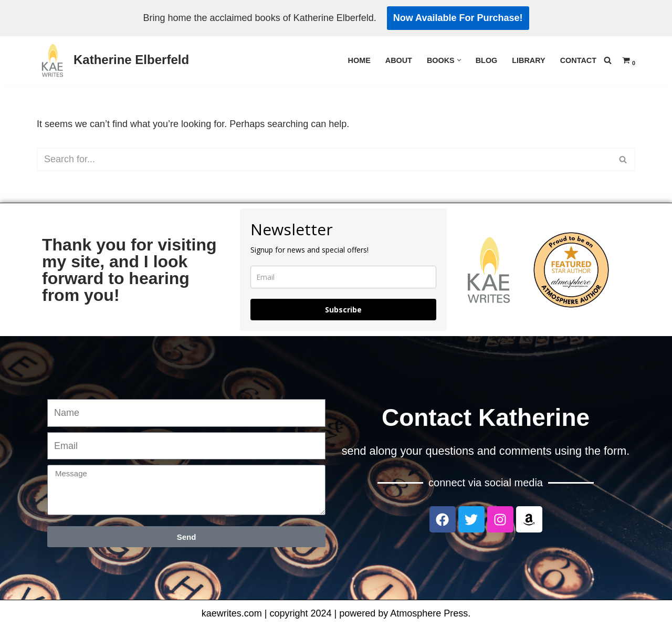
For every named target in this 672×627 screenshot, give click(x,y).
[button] (459, 60)
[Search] (608, 60)
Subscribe (343, 310)
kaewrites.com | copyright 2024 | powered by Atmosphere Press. (336, 613)
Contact (578, 60)
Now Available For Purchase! (458, 18)
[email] (343, 277)
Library (528, 60)
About (399, 60)
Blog (487, 60)
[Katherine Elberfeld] (113, 60)
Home (359, 60)
